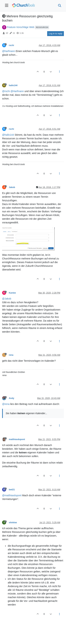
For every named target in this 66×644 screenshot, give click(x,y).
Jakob (12, 187)
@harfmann (9, 51)
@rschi (6, 91)
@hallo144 (8, 135)
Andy (12, 398)
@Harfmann (17, 91)
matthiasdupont (17, 439)
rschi (11, 45)
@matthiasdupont (12, 495)
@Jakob (7, 299)
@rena (6, 404)
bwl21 (12, 490)
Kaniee (12, 293)
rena (11, 355)
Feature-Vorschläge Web (21, 27)
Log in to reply (56, 34)
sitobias (13, 523)
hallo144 (13, 85)
